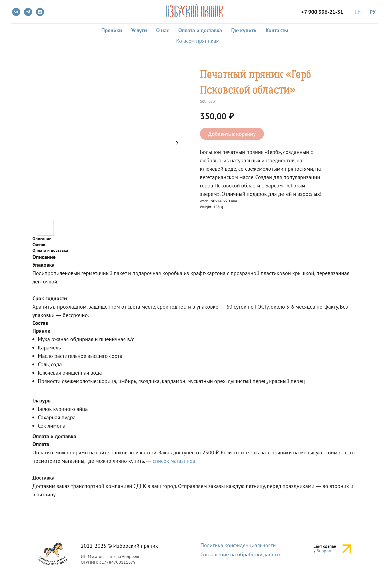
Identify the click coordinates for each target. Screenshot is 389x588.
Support (324, 551)
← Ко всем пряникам (194, 41)
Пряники (112, 30)
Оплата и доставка (200, 30)
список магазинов (174, 461)
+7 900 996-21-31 (322, 12)
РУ (373, 12)
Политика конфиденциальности (238, 545)
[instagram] (40, 12)
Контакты (277, 30)
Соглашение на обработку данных (241, 554)
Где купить (244, 30)
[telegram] (28, 12)
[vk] (16, 12)
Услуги (139, 30)
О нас (163, 30)
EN (358, 12)
